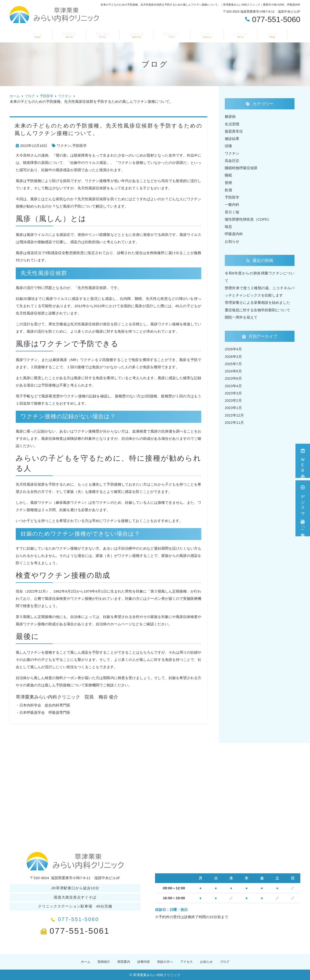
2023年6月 (233, 377)
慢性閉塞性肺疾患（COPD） (248, 218)
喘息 (228, 226)
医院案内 (105, 34)
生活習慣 (232, 124)
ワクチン (64, 146)
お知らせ (237, 34)
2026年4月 (233, 348)
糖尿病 (230, 116)
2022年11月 (234, 420)
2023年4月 (233, 384)
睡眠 (228, 175)
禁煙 (228, 182)
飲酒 (228, 189)
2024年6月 (233, 369)
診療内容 (137, 34)
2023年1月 (233, 406)
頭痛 (228, 146)
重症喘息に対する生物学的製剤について (257, 309)
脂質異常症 (234, 131)
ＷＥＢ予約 (303, 461)
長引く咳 (232, 211)
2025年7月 (233, 362)
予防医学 (79, 146)
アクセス (205, 34)
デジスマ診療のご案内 (303, 508)
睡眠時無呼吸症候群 (241, 167)
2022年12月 (234, 413)
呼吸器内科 (234, 233)
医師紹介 (73, 34)
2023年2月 (233, 398)
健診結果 (232, 138)
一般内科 (232, 204)
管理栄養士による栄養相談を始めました (257, 301)
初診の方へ (171, 34)
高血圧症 (232, 160)
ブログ (267, 34)
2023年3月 (233, 391)
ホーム (43, 34)
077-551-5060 (75, 918)
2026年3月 (233, 355)
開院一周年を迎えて (241, 316)
